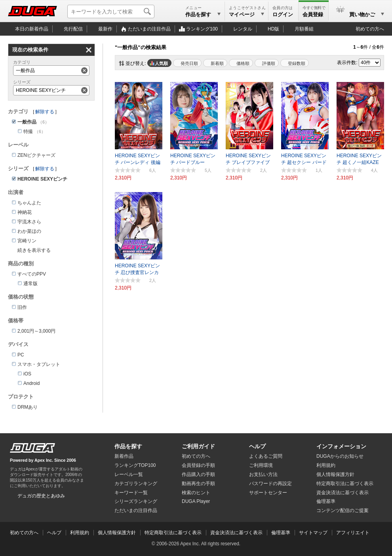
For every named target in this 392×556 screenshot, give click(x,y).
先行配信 (73, 29)
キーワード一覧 (131, 493)
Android (31, 383)
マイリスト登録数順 (295, 63)
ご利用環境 (261, 465)
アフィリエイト (353, 533)
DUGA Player (196, 501)
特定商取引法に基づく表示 (173, 533)
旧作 (22, 307)
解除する (45, 112)
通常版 (30, 284)
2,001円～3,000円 (36, 331)
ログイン (283, 14)
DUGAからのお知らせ (340, 456)
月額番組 (304, 29)
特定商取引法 (345, 484)
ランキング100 (202, 29)
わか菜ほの (29, 231)
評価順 (269, 63)
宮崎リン (27, 241)
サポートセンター (268, 493)
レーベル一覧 (129, 474)
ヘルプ (257, 446)
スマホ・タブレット (39, 364)
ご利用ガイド (198, 446)
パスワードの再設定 (270, 484)
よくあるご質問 (266, 456)
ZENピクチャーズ (36, 155)
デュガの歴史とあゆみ (41, 496)
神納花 (25, 212)
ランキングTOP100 (135, 465)
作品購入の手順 (198, 474)
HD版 (273, 29)
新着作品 (124, 456)
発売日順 (189, 63)
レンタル (243, 29)
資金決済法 (343, 493)
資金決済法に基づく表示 (236, 533)
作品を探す (128, 446)
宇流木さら (29, 222)
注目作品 (149, 29)
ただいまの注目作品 (136, 510)
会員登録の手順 (198, 465)
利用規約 (326, 465)
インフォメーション (341, 446)
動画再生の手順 (198, 484)
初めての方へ (370, 29)
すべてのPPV (32, 274)
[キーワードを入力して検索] (111, 11)
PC (21, 355)
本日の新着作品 (32, 29)
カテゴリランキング (136, 484)
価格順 (243, 63)
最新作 (105, 29)
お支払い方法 (263, 474)
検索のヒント (196, 493)
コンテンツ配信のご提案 (343, 510)
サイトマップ (313, 533)
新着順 (217, 63)
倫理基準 (326, 501)
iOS (27, 374)
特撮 (28, 131)
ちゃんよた (29, 203)
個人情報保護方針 (335, 474)
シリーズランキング (136, 501)
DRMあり (28, 407)
